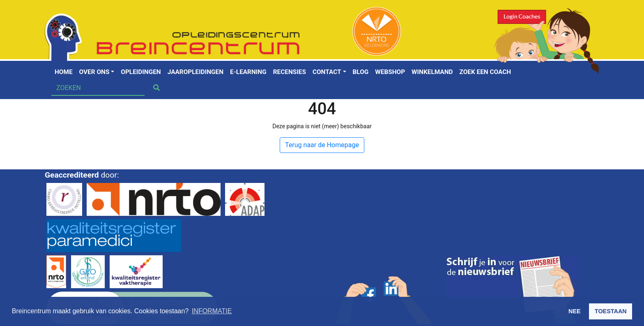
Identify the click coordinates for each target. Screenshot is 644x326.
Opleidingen (141, 72)
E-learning (248, 72)
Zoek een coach (485, 72)
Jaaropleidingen (195, 72)
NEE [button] (575, 311)
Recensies (290, 72)
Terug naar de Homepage (322, 145)
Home (64, 72)
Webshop (390, 72)
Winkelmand (432, 72)
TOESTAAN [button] (611, 311)
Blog (361, 72)
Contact (327, 72)
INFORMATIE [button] (212, 311)
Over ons (94, 72)
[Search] (98, 88)
